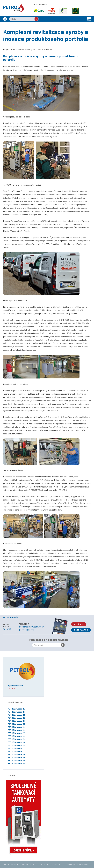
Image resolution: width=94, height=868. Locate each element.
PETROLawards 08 (16, 760)
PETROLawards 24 (16, 712)
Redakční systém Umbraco (79, 864)
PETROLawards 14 (16, 742)
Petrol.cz (13, 8)
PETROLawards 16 (16, 736)
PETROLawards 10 (16, 754)
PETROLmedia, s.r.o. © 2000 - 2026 (19, 864)
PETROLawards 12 (16, 748)
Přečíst (79, 624)
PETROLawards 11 (16, 751)
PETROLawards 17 (16, 733)
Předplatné (81, 630)
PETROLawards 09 (16, 757)
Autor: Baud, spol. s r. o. (51, 864)
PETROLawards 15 (16, 739)
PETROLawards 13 (16, 745)
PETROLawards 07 (16, 763)
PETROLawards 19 (16, 727)
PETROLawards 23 (16, 715)
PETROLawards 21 (16, 721)
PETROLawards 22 (16, 718)
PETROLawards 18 (16, 730)
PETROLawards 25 (16, 709)
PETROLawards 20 (16, 724)
